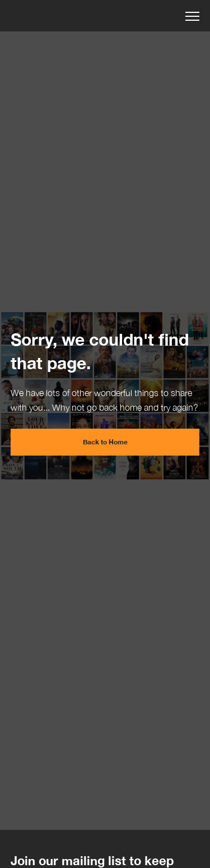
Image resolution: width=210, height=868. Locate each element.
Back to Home (105, 442)
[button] (192, 15)
